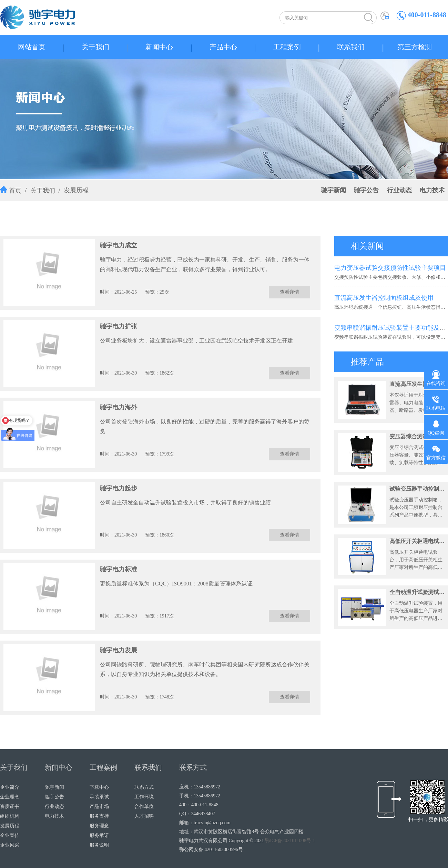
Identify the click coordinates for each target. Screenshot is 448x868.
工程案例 (287, 47)
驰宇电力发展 (119, 650)
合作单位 (144, 806)
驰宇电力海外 (119, 407)
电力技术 (432, 190)
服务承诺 (99, 835)
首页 (15, 191)
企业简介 (10, 787)
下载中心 (99, 787)
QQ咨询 (436, 428)
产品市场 (99, 806)
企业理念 (10, 797)
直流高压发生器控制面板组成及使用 (384, 298)
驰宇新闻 (334, 190)
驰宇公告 (366, 190)
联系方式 (144, 787)
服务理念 (99, 826)
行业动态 (399, 190)
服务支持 (99, 816)
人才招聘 (144, 816)
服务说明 (99, 845)
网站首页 (32, 47)
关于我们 (95, 47)
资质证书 (10, 806)
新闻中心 (159, 47)
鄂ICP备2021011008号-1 (290, 841)
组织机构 (10, 816)
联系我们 (351, 47)
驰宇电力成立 (119, 245)
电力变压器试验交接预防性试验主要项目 (390, 268)
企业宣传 (10, 835)
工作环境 (144, 797)
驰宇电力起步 (119, 488)
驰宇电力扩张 (119, 326)
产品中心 (223, 47)
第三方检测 (415, 47)
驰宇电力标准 (119, 569)
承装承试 (99, 797)
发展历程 (76, 190)
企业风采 (10, 845)
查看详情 (289, 292)
